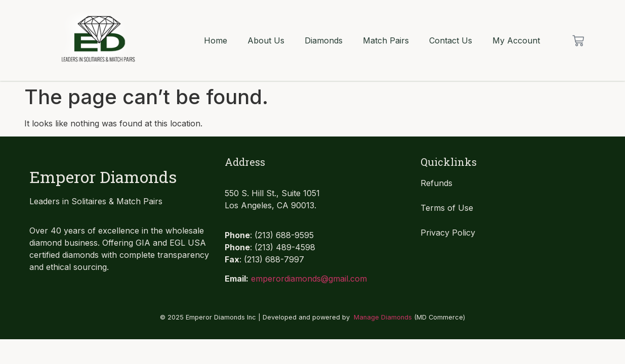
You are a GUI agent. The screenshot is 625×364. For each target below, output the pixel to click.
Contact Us (451, 40)
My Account (516, 40)
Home (216, 40)
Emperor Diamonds (103, 177)
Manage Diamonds (383, 317)
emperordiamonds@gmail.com (309, 279)
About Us (266, 40)
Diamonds (324, 40)
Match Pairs (386, 40)
